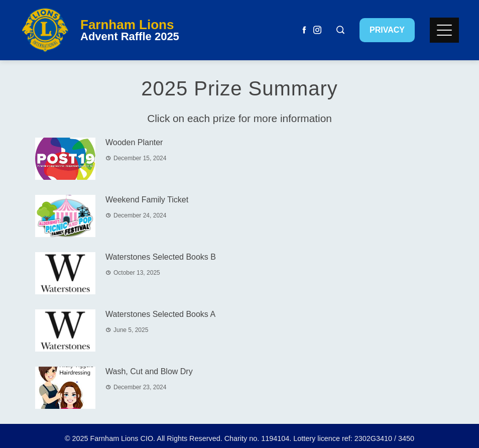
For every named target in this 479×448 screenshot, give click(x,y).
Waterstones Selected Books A (160, 314)
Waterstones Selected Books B (161, 257)
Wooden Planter (134, 142)
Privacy (387, 30)
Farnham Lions (127, 25)
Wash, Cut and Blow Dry (149, 371)
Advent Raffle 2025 (130, 36)
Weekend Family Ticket (147, 200)
